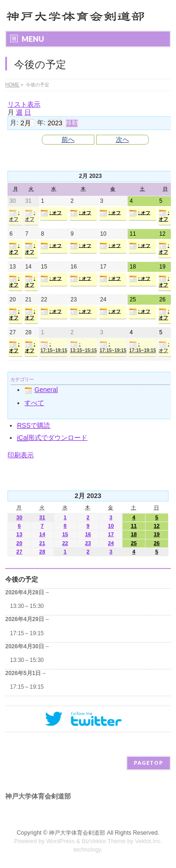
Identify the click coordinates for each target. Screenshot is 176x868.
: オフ (14, 215)
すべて (34, 403)
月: (14, 123)
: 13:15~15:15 (83, 347)
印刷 (21, 455)
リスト (24, 104)
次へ (122, 139)
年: (41, 123)
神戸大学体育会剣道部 (77, 833)
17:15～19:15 (27, 633)
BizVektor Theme (104, 841)
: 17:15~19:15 (54, 347)
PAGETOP (149, 763)
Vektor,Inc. (149, 841)
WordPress (60, 841)
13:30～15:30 (27, 606)
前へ (68, 139)
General (41, 390)
